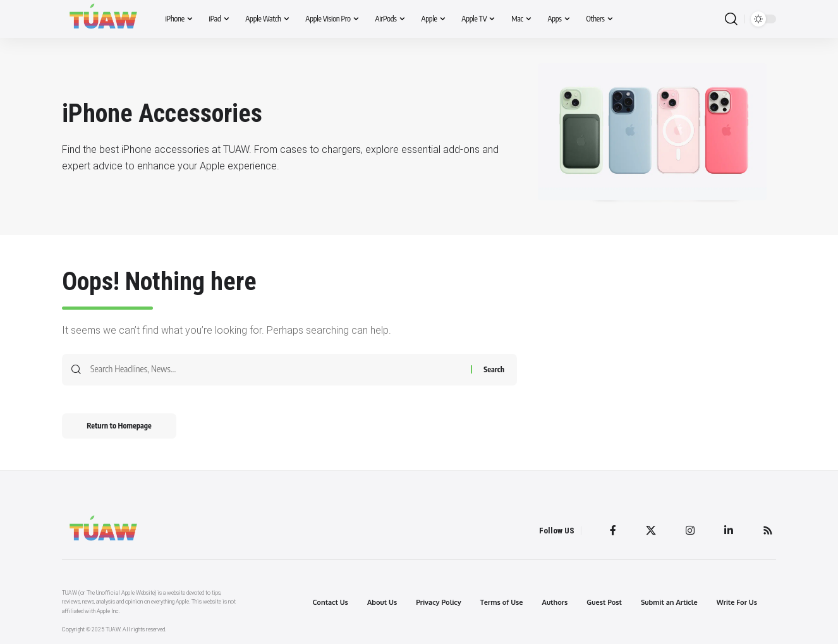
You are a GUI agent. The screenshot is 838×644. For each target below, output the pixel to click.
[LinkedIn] (729, 531)
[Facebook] (613, 531)
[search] (731, 19)
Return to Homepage (120, 426)
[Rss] (768, 531)
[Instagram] (690, 531)
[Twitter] (651, 531)
